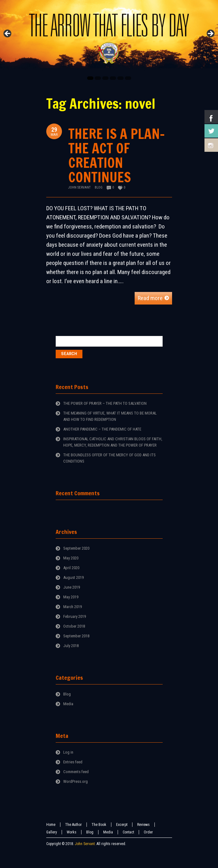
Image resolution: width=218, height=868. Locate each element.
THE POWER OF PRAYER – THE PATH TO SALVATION (105, 403)
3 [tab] (105, 78)
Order (148, 832)
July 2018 (71, 646)
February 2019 (75, 616)
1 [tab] (90, 78)
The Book (99, 825)
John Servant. (85, 844)
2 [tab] (98, 78)
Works (72, 832)
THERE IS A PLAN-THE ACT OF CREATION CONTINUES (117, 155)
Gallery (52, 832)
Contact (128, 832)
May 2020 (71, 558)
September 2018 (76, 636)
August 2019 (73, 577)
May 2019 (71, 597)
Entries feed (73, 762)
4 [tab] (113, 78)
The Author (73, 825)
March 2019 (73, 607)
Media (68, 704)
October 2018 (74, 626)
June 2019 (72, 587)
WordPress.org (75, 781)
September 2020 (76, 548)
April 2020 (71, 568)
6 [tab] (128, 78)
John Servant (79, 187)
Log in (68, 752)
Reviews (143, 825)
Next (210, 34)
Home (51, 825)
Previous (8, 34)
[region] (109, 36)
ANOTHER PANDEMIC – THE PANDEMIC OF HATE (102, 429)
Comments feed (76, 772)
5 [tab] (120, 78)
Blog (99, 187)
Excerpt (122, 825)
